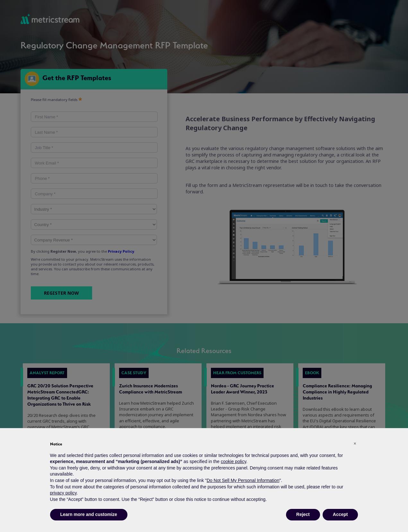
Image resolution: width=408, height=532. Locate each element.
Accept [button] (340, 514)
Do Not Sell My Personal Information (243, 480)
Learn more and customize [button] (89, 514)
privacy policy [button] (63, 493)
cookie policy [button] (234, 461)
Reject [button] (303, 514)
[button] (355, 443)
